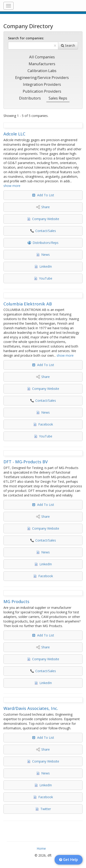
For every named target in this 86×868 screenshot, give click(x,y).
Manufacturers (42, 64)
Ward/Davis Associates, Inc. (31, 708)
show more (12, 186)
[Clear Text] (55, 46)
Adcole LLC (14, 134)
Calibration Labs (42, 71)
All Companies (42, 57)
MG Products (16, 601)
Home (41, 848)
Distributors (30, 98)
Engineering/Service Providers (42, 77)
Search (68, 45)
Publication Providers (42, 91)
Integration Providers (42, 84)
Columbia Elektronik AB (28, 304)
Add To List (46, 195)
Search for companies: (26, 38)
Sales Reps (58, 98)
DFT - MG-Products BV (26, 462)
